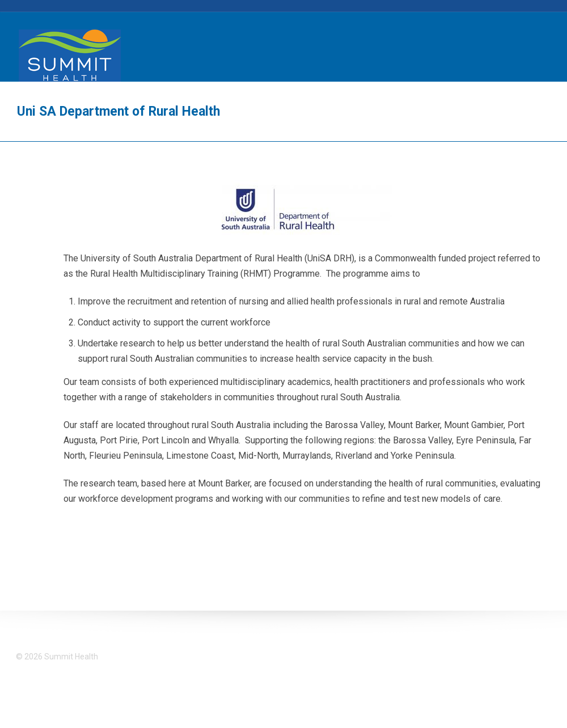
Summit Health (70, 56)
